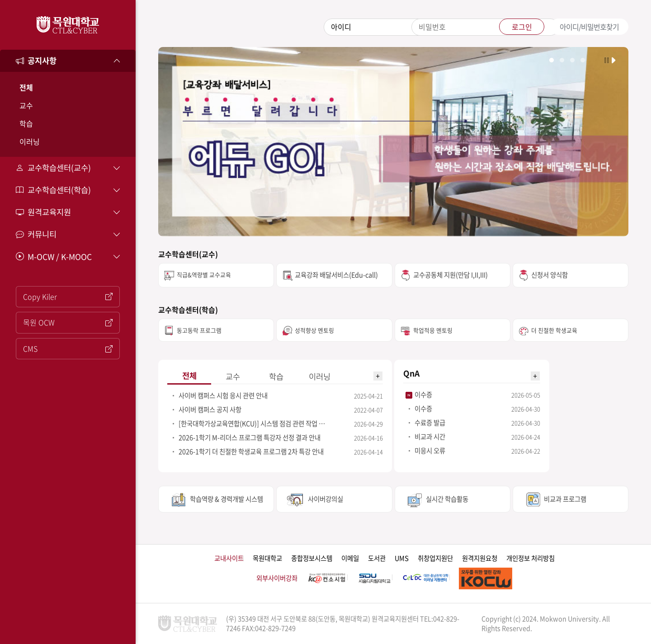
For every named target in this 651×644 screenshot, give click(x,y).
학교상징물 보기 (572, 60)
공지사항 (36, 61)
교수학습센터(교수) (53, 168)
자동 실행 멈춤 (606, 60)
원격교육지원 (43, 212)
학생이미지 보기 (562, 60)
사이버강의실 (325, 499)
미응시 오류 (430, 451)
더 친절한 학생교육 (554, 330)
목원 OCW (68, 322)
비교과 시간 (430, 437)
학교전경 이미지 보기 (552, 60)
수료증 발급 (430, 423)
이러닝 (30, 141)
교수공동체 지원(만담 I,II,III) (451, 275)
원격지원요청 (480, 558)
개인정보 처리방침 (531, 558)
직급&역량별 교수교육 (204, 275)
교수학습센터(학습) (53, 190)
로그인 (522, 27)
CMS (68, 348)
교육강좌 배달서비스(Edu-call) (336, 275)
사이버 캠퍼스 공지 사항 (210, 409)
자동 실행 (614, 60)
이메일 (350, 558)
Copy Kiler (68, 296)
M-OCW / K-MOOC (54, 257)
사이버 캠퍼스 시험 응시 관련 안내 (223, 395)
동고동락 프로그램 (199, 330)
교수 (26, 105)
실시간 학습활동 (447, 499)
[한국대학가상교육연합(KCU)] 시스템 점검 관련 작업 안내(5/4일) (254, 423)
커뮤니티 (36, 234)
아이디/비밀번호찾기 (589, 27)
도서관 (377, 558)
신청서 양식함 (550, 275)
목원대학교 (267, 558)
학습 (26, 123)
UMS (402, 558)
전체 (26, 87)
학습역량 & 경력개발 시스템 (226, 499)
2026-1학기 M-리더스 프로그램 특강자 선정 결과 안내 (250, 437)
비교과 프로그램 (565, 499)
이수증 (423, 395)
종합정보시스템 (312, 558)
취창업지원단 (435, 558)
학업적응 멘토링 (433, 330)
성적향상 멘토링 (314, 330)
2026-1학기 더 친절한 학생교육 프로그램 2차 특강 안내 (251, 451)
